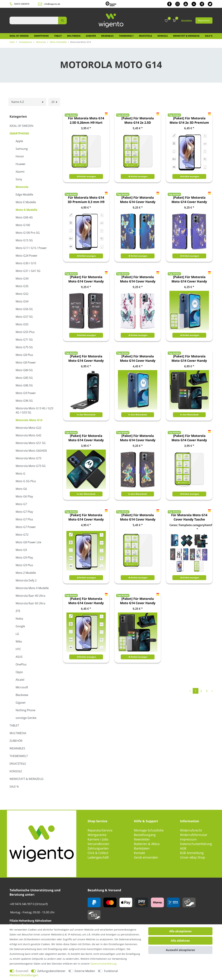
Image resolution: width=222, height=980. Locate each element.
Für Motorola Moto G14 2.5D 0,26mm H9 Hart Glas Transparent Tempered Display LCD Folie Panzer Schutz (86, 120)
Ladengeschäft (98, 857)
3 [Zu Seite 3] (207, 691)
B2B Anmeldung (192, 853)
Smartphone (41, 36)
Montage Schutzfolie (149, 830)
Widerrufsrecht (191, 830)
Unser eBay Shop (193, 857)
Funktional (111, 971)
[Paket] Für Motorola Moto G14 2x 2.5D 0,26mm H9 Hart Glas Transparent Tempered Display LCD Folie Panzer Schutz (138, 120)
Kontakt (139, 853)
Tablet (58, 36)
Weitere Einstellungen (24, 975)
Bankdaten (142, 848)
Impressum (188, 839)
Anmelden (187, 20)
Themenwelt (126, 36)
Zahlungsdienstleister (51, 971)
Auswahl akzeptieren (180, 950)
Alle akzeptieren (180, 931)
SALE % (209, 36)
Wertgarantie (97, 835)
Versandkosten (98, 844)
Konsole (163, 36)
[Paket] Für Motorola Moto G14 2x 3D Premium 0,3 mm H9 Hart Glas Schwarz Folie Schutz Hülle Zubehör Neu (189, 120)
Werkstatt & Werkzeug (186, 36)
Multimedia (74, 36)
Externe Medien (85, 971)
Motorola (41, 42)
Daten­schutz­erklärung (103, 964)
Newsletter (142, 839)
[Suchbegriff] (34, 20)
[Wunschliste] (166, 21)
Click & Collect (98, 853)
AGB (183, 848)
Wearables (107, 36)
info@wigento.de (52, 4)
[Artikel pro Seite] (54, 102)
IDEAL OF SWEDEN (19, 36)
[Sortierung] (27, 102)
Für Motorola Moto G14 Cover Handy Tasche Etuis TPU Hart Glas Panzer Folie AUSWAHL (189, 517)
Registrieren (204, 20)
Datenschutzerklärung (196, 844)
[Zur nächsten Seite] (212, 691)
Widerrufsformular (194, 835)
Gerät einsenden (146, 857)
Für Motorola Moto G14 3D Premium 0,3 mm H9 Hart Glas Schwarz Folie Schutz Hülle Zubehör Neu (86, 200)
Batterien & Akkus (147, 844)
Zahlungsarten (98, 848)
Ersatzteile (146, 36)
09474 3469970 (22, 4)
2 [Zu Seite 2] (201, 691)
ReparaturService (100, 830)
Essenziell (22, 971)
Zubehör (91, 36)
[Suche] (62, 20)
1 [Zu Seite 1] (196, 691)
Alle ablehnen (180, 941)
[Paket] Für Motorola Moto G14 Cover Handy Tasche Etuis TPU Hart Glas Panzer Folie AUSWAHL (138, 200)
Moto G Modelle (58, 42)
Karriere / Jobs (98, 839)
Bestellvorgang (145, 835)
